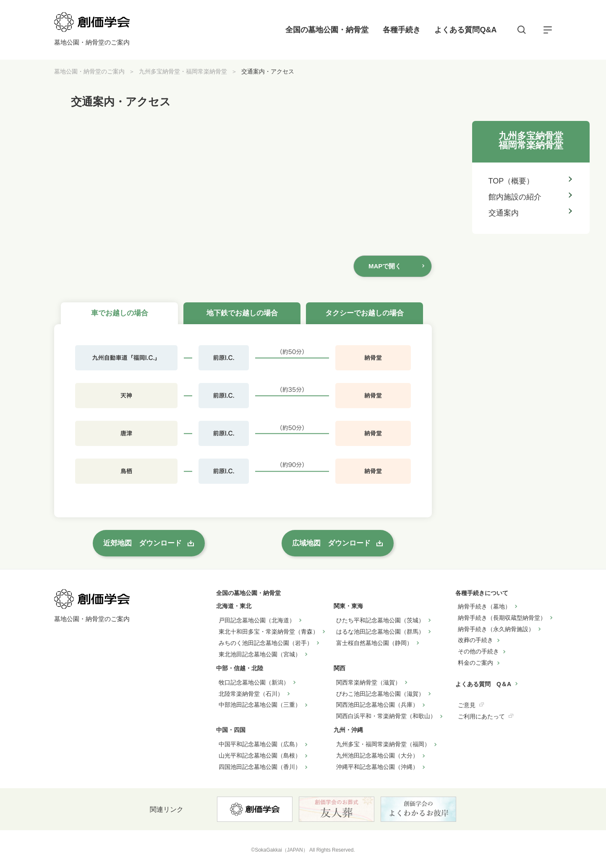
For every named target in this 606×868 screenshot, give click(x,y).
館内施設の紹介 (515, 197)
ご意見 (467, 705)
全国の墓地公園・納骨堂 (327, 30)
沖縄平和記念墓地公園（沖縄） (377, 767)
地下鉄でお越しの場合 (242, 313)
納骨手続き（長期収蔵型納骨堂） (502, 618)
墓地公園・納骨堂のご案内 (89, 71)
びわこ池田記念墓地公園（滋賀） (380, 694)
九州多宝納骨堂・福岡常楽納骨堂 (183, 71)
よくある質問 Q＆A (483, 684)
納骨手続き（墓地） (484, 606)
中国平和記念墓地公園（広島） (260, 744)
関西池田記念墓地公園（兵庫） (377, 705)
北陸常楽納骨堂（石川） (251, 694)
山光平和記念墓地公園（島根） (260, 755)
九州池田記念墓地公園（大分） (377, 755)
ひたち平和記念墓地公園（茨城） (380, 620)
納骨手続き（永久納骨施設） (496, 629)
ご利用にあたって (481, 716)
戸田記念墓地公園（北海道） (257, 620)
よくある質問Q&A (465, 30)
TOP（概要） (511, 181)
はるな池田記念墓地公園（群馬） (380, 632)
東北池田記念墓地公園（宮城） (260, 654)
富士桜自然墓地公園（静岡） (374, 643)
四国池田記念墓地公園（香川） (260, 767)
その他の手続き (478, 651)
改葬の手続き (475, 640)
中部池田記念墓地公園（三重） (260, 705)
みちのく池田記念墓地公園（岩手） (266, 643)
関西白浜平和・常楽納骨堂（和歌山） (386, 716)
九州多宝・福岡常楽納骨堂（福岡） (383, 744)
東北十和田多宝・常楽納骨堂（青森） (269, 632)
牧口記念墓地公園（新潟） (254, 682)
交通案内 (504, 213)
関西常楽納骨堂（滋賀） (368, 682)
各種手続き (402, 30)
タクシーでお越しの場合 (364, 313)
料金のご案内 (475, 663)
